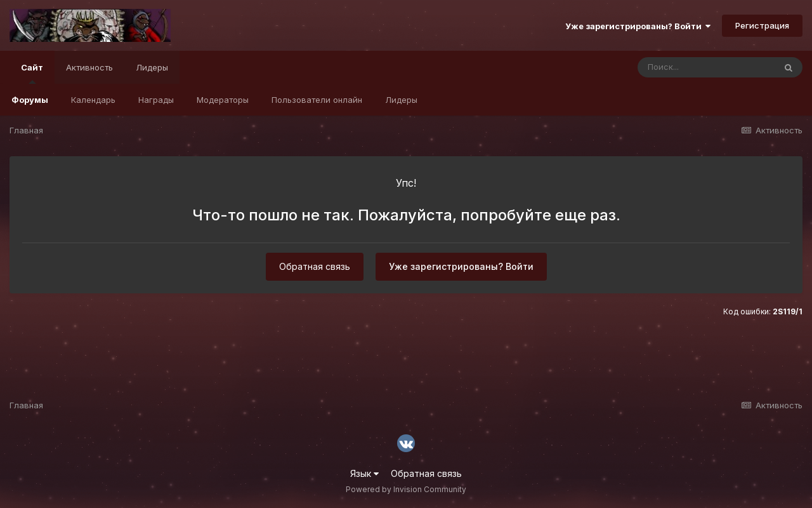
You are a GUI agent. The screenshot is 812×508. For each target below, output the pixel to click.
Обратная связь (315, 266)
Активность (89, 67)
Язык (364, 473)
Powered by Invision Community (406, 489)
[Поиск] (706, 67)
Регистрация (762, 25)
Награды (156, 100)
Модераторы (223, 100)
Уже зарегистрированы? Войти (638, 26)
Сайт (32, 73)
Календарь (93, 100)
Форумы (30, 100)
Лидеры (401, 100)
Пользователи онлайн (317, 100)
